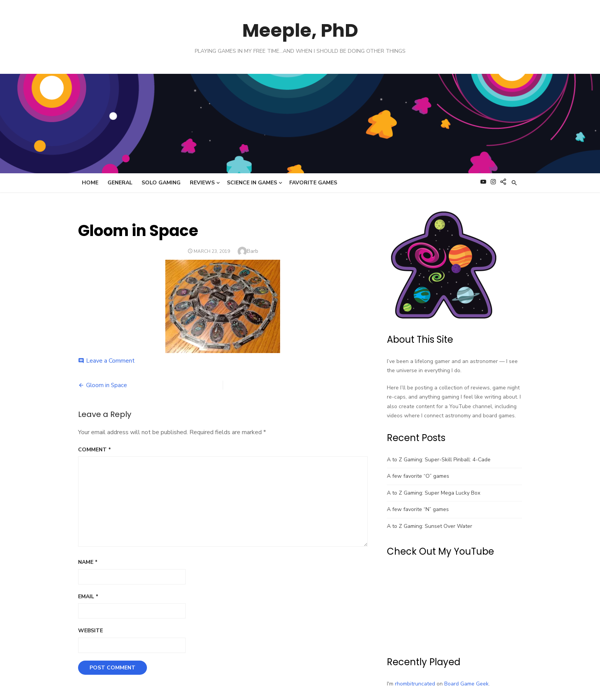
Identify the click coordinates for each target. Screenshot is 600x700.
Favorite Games (313, 183)
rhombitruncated (415, 684)
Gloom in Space (107, 385)
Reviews (202, 183)
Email (88, 597)
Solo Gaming (161, 183)
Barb (253, 251)
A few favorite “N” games (418, 509)
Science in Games (252, 183)
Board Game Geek (466, 684)
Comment (95, 450)
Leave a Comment (110, 361)
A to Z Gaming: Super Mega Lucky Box (434, 493)
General (120, 183)
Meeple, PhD (300, 30)
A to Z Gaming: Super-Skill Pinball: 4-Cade (439, 460)
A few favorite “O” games (418, 476)
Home (90, 183)
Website (90, 631)
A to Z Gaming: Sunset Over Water (430, 526)
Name (88, 562)
